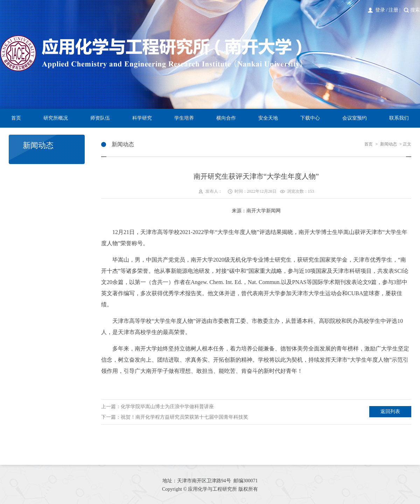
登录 (380, 10)
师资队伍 (100, 118)
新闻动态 (388, 144)
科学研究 (142, 118)
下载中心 (310, 118)
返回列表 (390, 411)
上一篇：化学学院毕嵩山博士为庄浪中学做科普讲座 (157, 407)
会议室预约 (355, 118)
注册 (393, 10)
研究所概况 (56, 118)
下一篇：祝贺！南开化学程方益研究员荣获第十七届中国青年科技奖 (175, 417)
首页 (16, 118)
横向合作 (226, 118)
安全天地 (268, 118)
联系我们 (399, 118)
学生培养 (184, 118)
